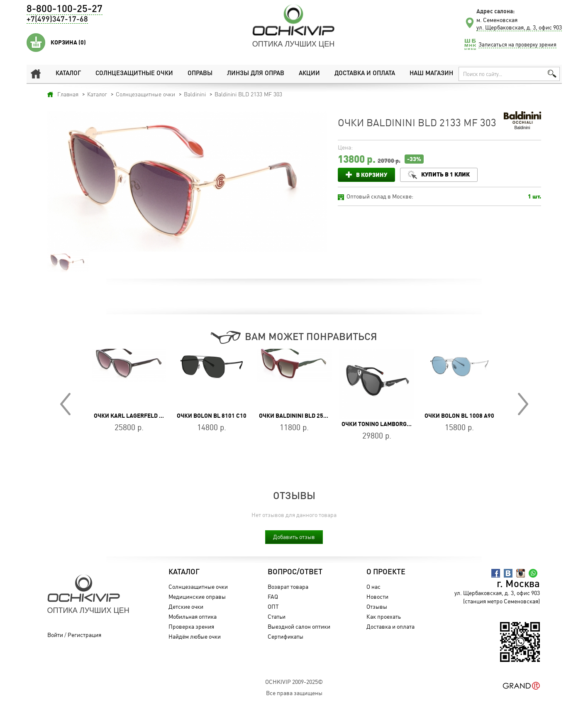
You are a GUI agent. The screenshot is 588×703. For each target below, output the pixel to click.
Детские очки (186, 606)
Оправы (200, 74)
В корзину (372, 175)
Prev (65, 404)
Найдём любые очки (195, 636)
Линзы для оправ (255, 74)
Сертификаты (285, 636)
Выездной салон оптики (299, 626)
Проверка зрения (191, 626)
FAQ (273, 596)
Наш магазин (431, 74)
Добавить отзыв (294, 537)
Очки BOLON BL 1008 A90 (459, 416)
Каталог (68, 74)
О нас (373, 587)
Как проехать (384, 616)
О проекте (386, 572)
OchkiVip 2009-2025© (294, 682)
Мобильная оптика (193, 616)
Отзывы (377, 606)
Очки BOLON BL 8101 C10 (212, 416)
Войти (55, 635)
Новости (377, 596)
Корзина (68, 42)
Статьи (277, 616)
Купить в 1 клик (446, 174)
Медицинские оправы (197, 596)
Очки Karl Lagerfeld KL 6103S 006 (144, 416)
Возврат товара (288, 587)
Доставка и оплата (365, 74)
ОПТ (273, 606)
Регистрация (84, 635)
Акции (309, 74)
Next (523, 404)
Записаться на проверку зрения (517, 44)
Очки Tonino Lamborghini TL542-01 (393, 424)
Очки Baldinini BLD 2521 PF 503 (304, 416)
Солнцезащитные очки (134, 74)
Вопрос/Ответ (295, 572)
